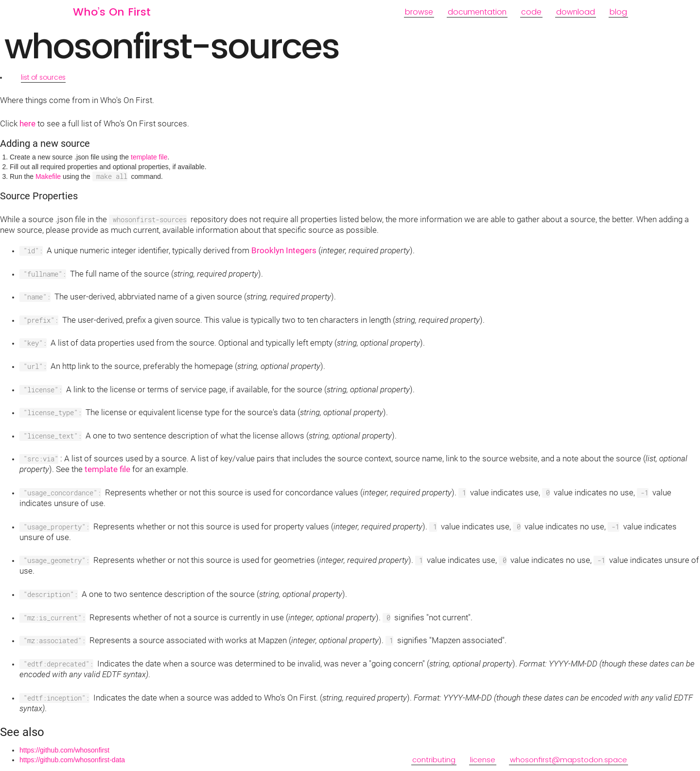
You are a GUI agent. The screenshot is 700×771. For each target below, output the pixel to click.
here (27, 123)
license (483, 765)
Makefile (48, 176)
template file (149, 157)
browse (419, 12)
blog (618, 12)
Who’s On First (112, 12)
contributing (434, 765)
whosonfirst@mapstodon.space (569, 765)
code (531, 12)
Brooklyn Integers (284, 250)
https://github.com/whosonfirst (64, 750)
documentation (477, 12)
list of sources (43, 77)
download (576, 12)
